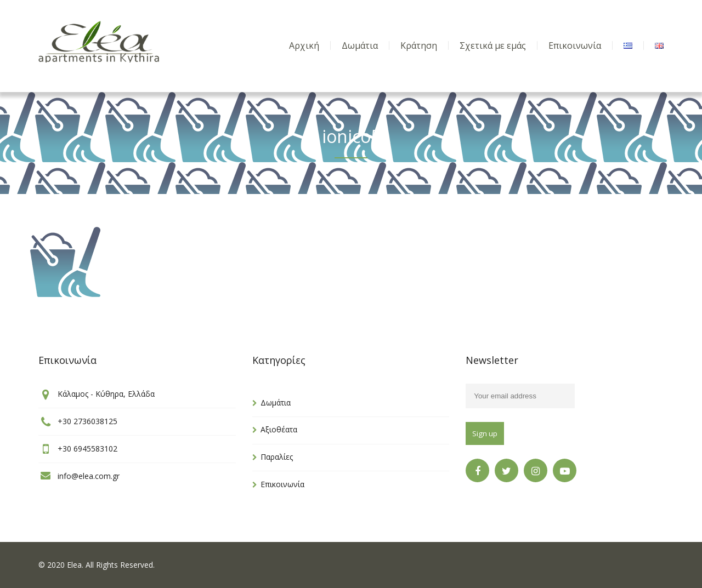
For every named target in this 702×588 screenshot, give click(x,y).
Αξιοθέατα (279, 429)
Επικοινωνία (282, 484)
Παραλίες (277, 457)
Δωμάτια (276, 403)
